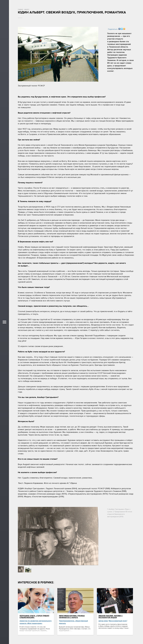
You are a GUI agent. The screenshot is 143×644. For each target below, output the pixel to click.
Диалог (27, 9)
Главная (20, 9)
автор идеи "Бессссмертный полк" (113, 621)
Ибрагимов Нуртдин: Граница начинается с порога (72, 617)
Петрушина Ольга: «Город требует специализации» (34, 617)
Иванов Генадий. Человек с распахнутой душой (111, 617)
